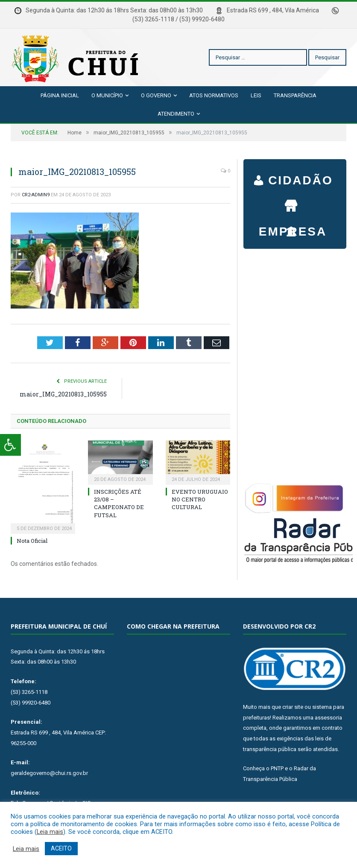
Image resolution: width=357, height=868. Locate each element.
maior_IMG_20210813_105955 (63, 394)
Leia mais (50, 832)
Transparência (295, 95)
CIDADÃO (301, 181)
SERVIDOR (293, 227)
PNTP (277, 768)
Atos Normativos (214, 95)
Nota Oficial (32, 541)
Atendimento (176, 114)
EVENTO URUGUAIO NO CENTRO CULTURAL (200, 499)
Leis (256, 95)
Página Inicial (60, 95)
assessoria (328, 718)
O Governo (156, 95)
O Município (107, 95)
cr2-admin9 (36, 195)
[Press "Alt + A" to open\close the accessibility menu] (10, 445)
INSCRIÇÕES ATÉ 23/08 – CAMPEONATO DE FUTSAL (119, 503)
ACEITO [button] (61, 848)
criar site (293, 707)
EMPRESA (293, 202)
